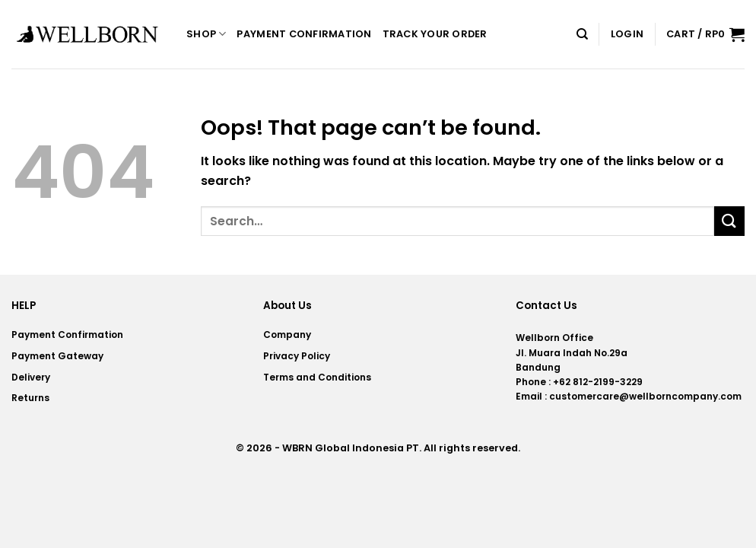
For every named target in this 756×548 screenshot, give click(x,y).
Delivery (31, 377)
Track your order (435, 34)
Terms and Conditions (317, 377)
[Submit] (729, 221)
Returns (30, 398)
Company (287, 335)
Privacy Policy (297, 356)
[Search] (582, 34)
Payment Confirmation (304, 34)
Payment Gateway (57, 356)
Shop (206, 34)
